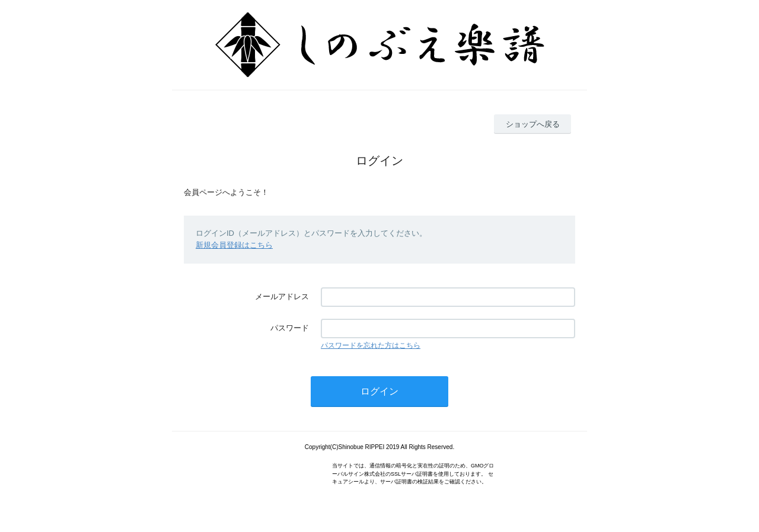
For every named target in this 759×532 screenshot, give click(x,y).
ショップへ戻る (533, 124)
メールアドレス (282, 297)
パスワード (290, 328)
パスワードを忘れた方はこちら (371, 345)
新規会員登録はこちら (234, 245)
